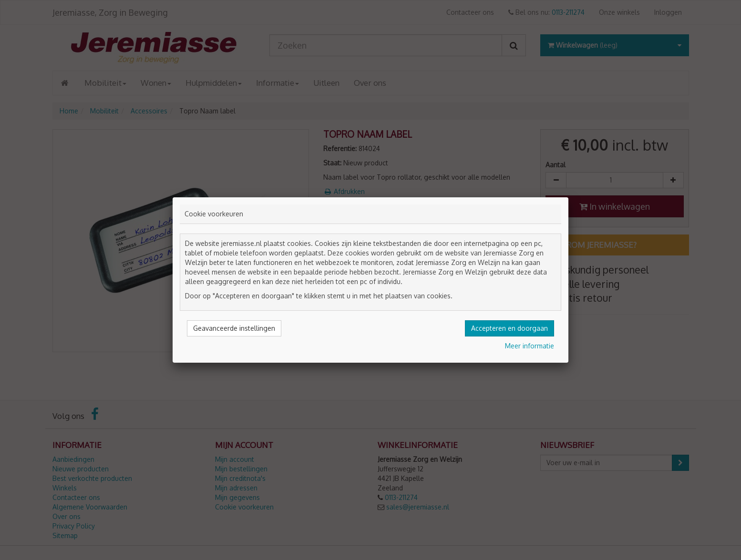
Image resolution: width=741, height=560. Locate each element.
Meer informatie (530, 346)
